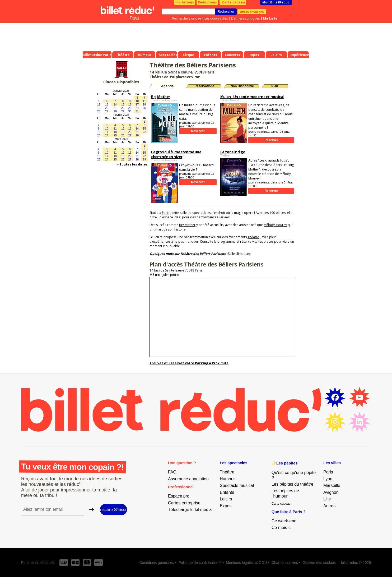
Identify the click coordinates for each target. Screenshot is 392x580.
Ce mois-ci (282, 528)
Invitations (185, 2)
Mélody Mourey (275, 225)
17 (137, 104)
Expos (226, 506)
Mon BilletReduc (276, 2)
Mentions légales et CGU (246, 563)
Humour (227, 479)
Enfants (227, 492)
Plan (275, 86)
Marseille (332, 485)
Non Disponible (242, 86)
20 (107, 108)
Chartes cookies (285, 563)
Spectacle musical (237, 485)
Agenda (167, 86)
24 (137, 108)
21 (115, 108)
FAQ (172, 472)
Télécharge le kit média (190, 510)
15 (123, 104)
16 (130, 104)
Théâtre (253, 237)
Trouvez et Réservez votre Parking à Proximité (189, 363)
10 (137, 101)
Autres (329, 506)
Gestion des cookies (319, 563)
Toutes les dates (134, 164)
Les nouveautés (216, 18)
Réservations (204, 86)
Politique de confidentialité (200, 563)
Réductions (207, 2)
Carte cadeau (234, 2)
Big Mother (187, 225)
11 (144, 101)
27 (107, 111)
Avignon (331, 492)
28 (115, 111)
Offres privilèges (252, 12)
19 (99, 108)
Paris (134, 18)
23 (130, 108)
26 (99, 111)
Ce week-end (284, 521)
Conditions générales (157, 563)
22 (123, 108)
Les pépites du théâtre (292, 484)
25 (144, 108)
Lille (327, 499)
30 (130, 111)
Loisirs (226, 499)
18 (144, 104)
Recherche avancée (187, 18)
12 (99, 104)
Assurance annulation (188, 479)
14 (115, 104)
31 (137, 111)
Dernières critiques (245, 18)
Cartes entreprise (184, 503)
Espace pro (179, 496)
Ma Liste (270, 18)
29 (123, 111)
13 (107, 104)
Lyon (328, 479)
